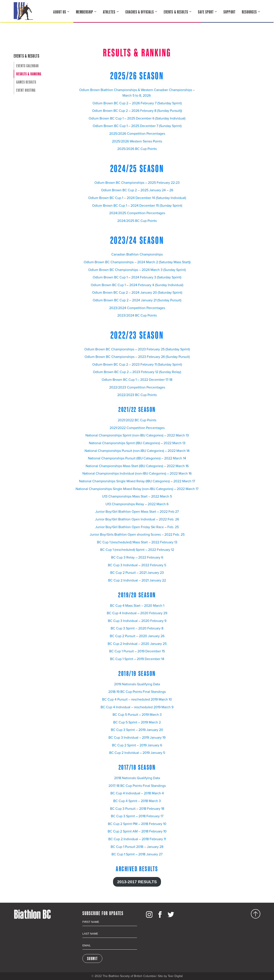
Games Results (26, 82)
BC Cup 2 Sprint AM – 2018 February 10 (137, 831)
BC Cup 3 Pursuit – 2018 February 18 (137, 809)
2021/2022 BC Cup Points (137, 420)
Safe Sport (206, 12)
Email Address (110, 941)
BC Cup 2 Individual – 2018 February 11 (137, 839)
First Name (110, 917)
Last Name (110, 929)
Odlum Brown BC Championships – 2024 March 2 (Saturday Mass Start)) (137, 262)
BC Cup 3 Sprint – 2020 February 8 (137, 628)
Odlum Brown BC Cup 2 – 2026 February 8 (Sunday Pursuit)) (137, 111)
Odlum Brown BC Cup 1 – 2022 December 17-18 (137, 380)
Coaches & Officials (140, 12)
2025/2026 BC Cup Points (137, 149)
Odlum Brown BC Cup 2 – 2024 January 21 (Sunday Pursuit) (137, 300)
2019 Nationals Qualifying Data (137, 684)
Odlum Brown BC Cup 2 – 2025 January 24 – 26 (137, 190)
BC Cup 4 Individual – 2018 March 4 (137, 793)
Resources (249, 12)
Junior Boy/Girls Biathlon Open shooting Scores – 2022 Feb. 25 (137, 535)
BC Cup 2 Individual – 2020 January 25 (137, 644)
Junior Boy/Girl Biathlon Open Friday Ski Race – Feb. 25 (137, 527)
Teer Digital (175, 976)
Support (229, 12)
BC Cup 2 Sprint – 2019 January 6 (137, 745)
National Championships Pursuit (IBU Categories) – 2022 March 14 (137, 458)
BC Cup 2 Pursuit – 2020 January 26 (137, 636)
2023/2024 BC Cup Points (137, 315)
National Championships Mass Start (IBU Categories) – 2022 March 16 (137, 466)
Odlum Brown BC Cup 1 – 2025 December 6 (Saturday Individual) (137, 118)
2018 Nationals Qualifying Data (137, 778)
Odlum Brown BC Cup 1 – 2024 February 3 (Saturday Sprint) (137, 277)
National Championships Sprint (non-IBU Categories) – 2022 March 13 (137, 435)
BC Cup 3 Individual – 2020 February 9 (137, 621)
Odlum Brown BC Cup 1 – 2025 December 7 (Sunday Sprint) (137, 126)
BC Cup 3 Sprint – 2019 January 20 (137, 730)
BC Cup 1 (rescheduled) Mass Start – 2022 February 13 (137, 542)
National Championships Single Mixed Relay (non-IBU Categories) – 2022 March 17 (137, 489)
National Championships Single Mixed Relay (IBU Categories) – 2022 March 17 (137, 481)
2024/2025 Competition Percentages (137, 213)
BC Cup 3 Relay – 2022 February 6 (137, 557)
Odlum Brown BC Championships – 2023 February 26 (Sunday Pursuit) (137, 357)
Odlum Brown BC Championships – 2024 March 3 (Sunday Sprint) (137, 270)
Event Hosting (26, 90)
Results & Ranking (29, 74)
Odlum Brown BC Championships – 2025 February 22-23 (137, 183)
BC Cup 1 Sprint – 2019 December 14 (137, 659)
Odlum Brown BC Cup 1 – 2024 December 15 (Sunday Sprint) (137, 206)
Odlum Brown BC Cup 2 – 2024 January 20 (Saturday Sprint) (137, 293)
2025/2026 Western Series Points (137, 141)
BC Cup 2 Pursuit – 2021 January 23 (137, 573)
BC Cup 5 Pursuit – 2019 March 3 (137, 715)
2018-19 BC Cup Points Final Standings (137, 692)
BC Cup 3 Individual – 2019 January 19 (137, 738)
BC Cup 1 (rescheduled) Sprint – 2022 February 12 (137, 550)
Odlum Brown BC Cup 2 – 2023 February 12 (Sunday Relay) (137, 372)
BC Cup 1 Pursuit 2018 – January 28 (137, 847)
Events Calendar (28, 66)
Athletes (109, 12)
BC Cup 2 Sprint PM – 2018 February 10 (137, 824)
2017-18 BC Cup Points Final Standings (137, 786)
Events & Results (176, 12)
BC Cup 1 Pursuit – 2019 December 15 (137, 651)
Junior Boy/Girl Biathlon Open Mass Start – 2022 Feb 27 (137, 512)
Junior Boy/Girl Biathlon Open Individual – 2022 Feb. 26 (137, 519)
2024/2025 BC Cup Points (137, 221)
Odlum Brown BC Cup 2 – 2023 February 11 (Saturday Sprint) (137, 365)
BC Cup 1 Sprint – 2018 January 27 (137, 854)
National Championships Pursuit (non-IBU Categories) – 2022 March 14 (137, 451)
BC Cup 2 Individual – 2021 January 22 (137, 580)
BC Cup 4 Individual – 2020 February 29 (137, 613)
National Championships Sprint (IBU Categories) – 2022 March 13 (137, 443)
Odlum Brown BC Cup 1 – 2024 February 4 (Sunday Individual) (137, 285)
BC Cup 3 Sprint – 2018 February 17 (137, 816)
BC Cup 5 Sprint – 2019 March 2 (137, 722)
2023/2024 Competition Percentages (137, 308)
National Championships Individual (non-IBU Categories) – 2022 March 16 (137, 474)
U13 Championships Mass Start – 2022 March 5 (137, 496)
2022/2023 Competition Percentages (137, 387)
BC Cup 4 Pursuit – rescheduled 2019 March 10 (137, 699)
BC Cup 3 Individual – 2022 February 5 (137, 565)
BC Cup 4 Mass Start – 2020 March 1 (137, 606)
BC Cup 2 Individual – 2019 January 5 (137, 753)
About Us (60, 12)
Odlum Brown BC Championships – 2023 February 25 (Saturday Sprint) (137, 349)
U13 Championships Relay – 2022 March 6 (137, 504)
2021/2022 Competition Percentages (137, 428)
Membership (85, 12)
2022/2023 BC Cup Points (137, 395)
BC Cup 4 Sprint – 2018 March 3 (137, 801)
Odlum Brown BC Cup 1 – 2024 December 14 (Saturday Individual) (137, 198)
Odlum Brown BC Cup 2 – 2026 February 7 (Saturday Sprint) (137, 103)
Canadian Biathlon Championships (137, 254)
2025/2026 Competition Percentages (137, 134)
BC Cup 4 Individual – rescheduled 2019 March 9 (137, 707)
